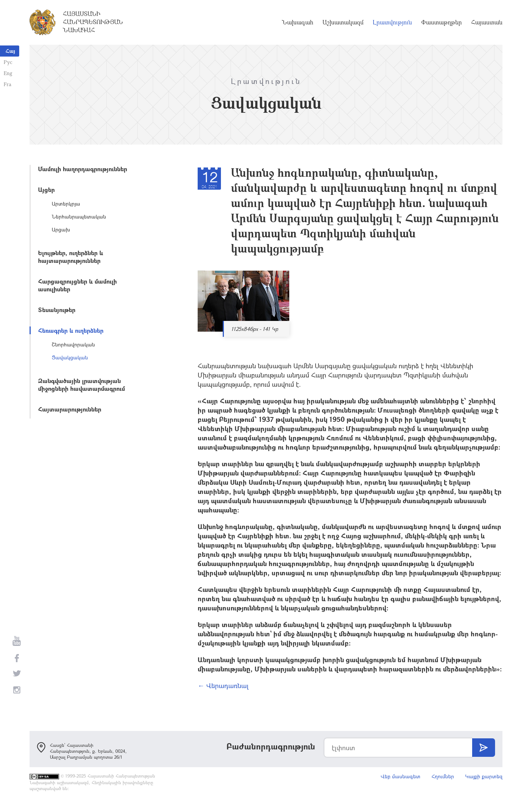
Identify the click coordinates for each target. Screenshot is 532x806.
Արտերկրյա (66, 204)
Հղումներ (443, 776)
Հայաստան (487, 22)
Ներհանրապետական (79, 216)
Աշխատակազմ (343, 22)
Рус (8, 62)
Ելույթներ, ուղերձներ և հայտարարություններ (71, 257)
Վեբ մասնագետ (400, 776)
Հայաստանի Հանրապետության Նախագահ (93, 22)
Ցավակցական (70, 357)
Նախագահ (298, 22)
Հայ (10, 51)
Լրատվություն (392, 22)
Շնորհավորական (73, 344)
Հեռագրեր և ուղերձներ (71, 330)
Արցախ (61, 229)
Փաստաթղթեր (441, 22)
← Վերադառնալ (223, 685)
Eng (8, 73)
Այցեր (46, 189)
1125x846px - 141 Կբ (255, 329)
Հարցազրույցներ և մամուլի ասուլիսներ (77, 285)
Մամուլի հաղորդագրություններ (83, 169)
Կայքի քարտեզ (484, 776)
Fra (8, 84)
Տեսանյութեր (57, 310)
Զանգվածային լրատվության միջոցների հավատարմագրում (81, 385)
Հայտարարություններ (70, 409)
